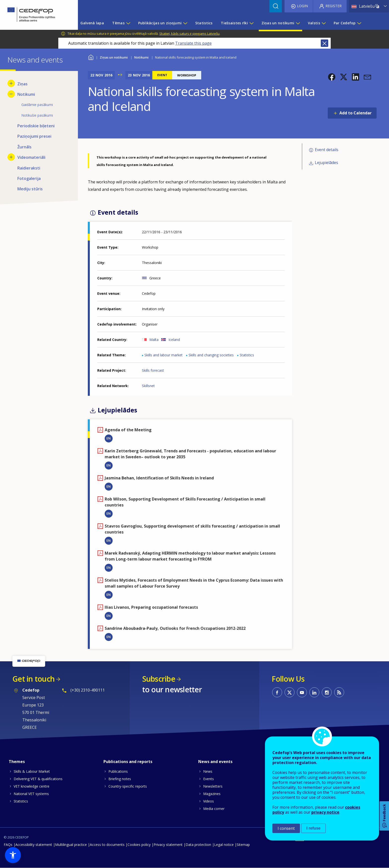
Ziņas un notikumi (114, 57)
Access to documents (107, 845)
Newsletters (213, 786)
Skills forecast (153, 370)
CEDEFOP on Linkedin (314, 692)
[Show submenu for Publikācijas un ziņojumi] (185, 23)
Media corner (214, 809)
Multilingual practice (71, 845)
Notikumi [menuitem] (26, 94)
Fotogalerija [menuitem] (29, 178)
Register (334, 6)
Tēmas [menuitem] (118, 23)
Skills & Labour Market (32, 771)
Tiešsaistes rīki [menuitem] (234, 23)
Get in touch (33, 679)
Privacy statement (168, 845)
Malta (154, 340)
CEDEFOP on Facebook (277, 692)
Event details (327, 150)
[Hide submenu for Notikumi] (11, 94)
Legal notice (224, 845)
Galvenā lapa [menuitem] (92, 23)
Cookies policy (139, 845)
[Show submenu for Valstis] (324, 23)
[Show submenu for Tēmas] (128, 23)
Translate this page (193, 43)
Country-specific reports (128, 786)
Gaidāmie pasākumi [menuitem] (37, 105)
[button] (332, 77)
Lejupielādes (326, 163)
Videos (209, 801)
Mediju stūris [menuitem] (30, 189)
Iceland (174, 340)
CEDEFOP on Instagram (327, 692)
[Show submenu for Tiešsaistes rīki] (251, 23)
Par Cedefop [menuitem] (345, 23)
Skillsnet (148, 386)
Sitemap (243, 845)
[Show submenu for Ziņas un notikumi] (298, 23)
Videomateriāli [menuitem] (31, 157)
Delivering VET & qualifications (38, 779)
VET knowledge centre (32, 786)
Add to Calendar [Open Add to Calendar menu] (356, 113)
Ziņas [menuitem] (22, 84)
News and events (215, 762)
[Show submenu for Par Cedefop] (359, 23)
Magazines (212, 794)
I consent (286, 828)
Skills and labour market (163, 355)
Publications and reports (128, 762)
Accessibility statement (34, 845)
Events (209, 779)
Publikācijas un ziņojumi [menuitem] (160, 23)
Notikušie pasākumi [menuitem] (37, 115)
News (208, 771)
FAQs (8, 845)
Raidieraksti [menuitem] (29, 168)
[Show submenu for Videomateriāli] (11, 157)
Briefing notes (120, 779)
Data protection (198, 845)
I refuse (313, 828)
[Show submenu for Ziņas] (11, 83)
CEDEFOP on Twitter (290, 692)
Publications (118, 771)
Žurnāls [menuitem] (24, 147)
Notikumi (141, 57)
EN (109, 438)
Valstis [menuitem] (314, 23)
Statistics (247, 355)
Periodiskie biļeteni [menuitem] (36, 126)
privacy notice (325, 812)
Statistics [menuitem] (204, 23)
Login (302, 6)
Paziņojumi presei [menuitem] (34, 136)
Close (324, 43)
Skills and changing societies (211, 355)
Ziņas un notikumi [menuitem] (278, 23)
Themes (17, 762)
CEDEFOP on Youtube (302, 692)
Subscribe (159, 679)
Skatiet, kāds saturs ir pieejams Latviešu (189, 33)
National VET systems (31, 794)
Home (91, 57)
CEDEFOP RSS (339, 692)
